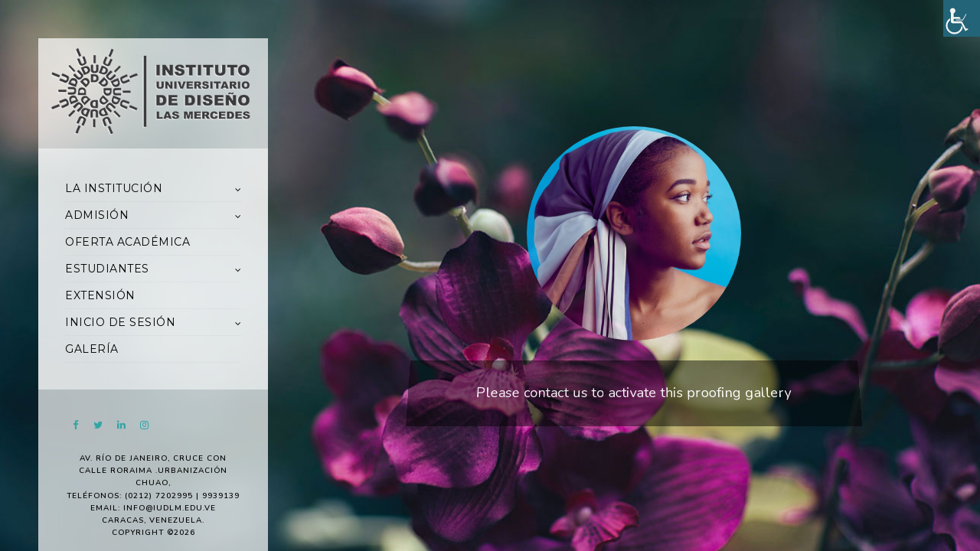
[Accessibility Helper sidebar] (962, 18)
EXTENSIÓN (100, 295)
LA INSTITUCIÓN (114, 188)
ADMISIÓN (97, 215)
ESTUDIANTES (107, 269)
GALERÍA (92, 349)
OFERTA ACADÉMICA (127, 242)
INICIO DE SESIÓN (120, 322)
